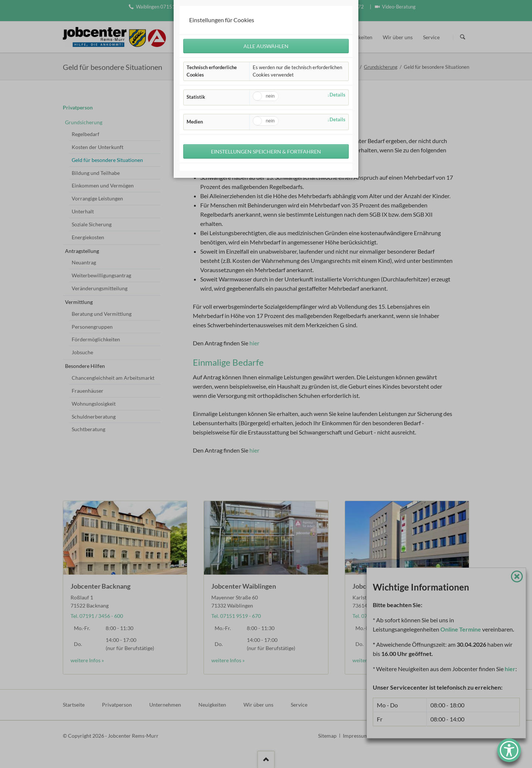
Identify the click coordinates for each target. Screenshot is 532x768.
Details (337, 95)
